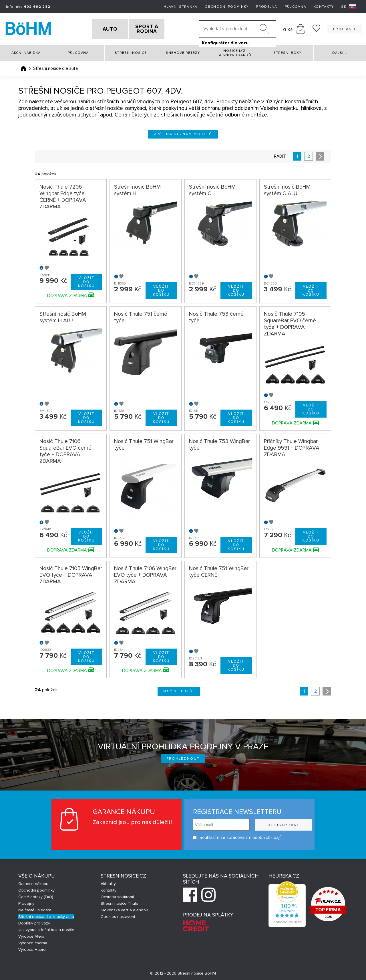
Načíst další (179, 690)
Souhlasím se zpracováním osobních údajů (235, 836)
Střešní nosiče (131, 51)
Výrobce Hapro (32, 948)
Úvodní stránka (23, 67)
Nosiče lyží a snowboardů (235, 51)
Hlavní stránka (180, 7)
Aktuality (108, 882)
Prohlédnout (183, 757)
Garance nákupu (33, 882)
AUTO (100, 28)
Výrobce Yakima (33, 942)
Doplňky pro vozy (34, 922)
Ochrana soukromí (117, 895)
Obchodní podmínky (227, 7)
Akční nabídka (26, 51)
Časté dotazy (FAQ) (36, 895)
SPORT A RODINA (157, 28)
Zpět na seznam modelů (183, 132)
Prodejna (266, 7)
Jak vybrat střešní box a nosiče (46, 928)
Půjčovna (296, 7)
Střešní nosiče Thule (120, 902)
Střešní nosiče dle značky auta (46, 915)
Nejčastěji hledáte (35, 909)
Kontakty (324, 7)
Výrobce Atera (31, 935)
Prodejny (26, 902)
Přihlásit (345, 28)
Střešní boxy (287, 51)
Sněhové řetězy (183, 51)
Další (340, 51)
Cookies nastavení (118, 915)
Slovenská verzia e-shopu (124, 909)
